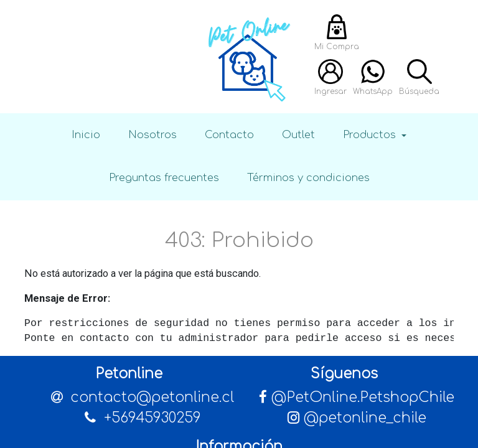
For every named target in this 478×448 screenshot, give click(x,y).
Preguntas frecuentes (164, 178)
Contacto (229, 135)
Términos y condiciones (308, 178)
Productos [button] (371, 135)
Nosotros (152, 135)
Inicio (86, 135)
